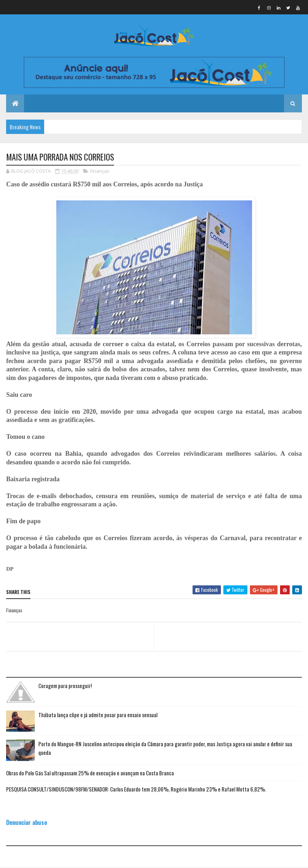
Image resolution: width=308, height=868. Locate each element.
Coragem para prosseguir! (65, 686)
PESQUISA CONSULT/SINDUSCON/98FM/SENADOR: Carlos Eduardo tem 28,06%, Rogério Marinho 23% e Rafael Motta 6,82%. (136, 789)
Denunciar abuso (27, 822)
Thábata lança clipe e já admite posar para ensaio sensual (98, 715)
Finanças (100, 171)
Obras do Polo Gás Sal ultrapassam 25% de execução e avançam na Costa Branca (90, 773)
